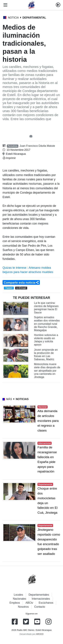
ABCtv (29, 603)
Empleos (15, 603)
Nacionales (20, 599)
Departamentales (39, 595)
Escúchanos (46, 603)
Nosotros (23, 607)
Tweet (9, 288)
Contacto (40, 607)
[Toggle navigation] (5, 5)
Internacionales (41, 599)
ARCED (40, 634)
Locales (18, 595)
